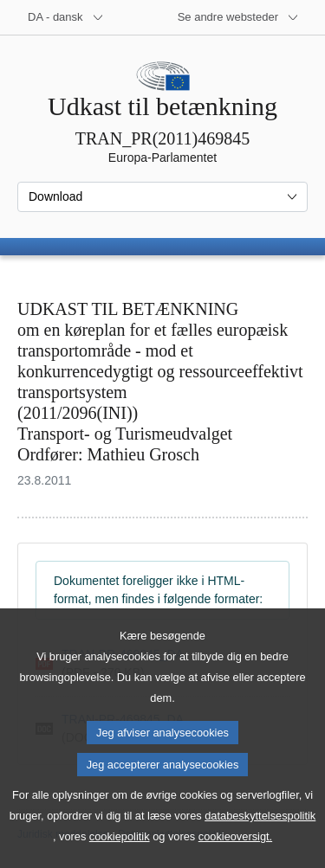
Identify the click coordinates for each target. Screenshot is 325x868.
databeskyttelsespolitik (260, 842)
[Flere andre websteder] (238, 17)
